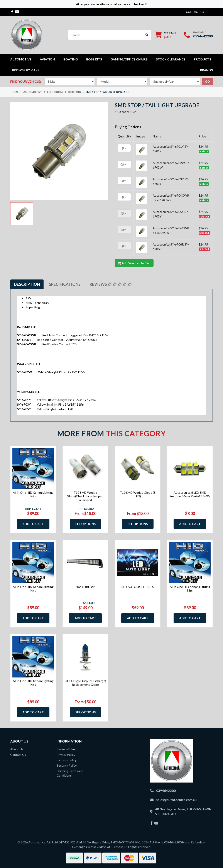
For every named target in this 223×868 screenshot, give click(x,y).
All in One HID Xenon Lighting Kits (33, 494)
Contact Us (18, 755)
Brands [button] (206, 70)
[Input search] (106, 35)
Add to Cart (33, 524)
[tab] (27, 284)
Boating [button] (71, 59)
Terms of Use (66, 749)
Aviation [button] (47, 59)
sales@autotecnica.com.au (176, 800)
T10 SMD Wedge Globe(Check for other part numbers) (85, 496)
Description (27, 284)
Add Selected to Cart (134, 263)
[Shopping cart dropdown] (166, 35)
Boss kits (94, 59)
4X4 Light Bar (85, 587)
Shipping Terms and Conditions (70, 773)
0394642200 (203, 36)
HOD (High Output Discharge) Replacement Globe (85, 683)
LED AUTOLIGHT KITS (138, 587)
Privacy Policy (66, 755)
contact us (195, 12)
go (207, 81)
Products (202, 59)
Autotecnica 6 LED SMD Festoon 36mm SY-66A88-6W (190, 494)
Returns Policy (67, 760)
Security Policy (67, 765)
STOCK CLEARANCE (171, 59)
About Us (17, 749)
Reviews (111, 284)
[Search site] (147, 35)
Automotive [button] (21, 59)
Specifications (65, 284)
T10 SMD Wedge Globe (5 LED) (138, 494)
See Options (85, 524)
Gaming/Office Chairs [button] (129, 59)
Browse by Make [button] (26, 70)
